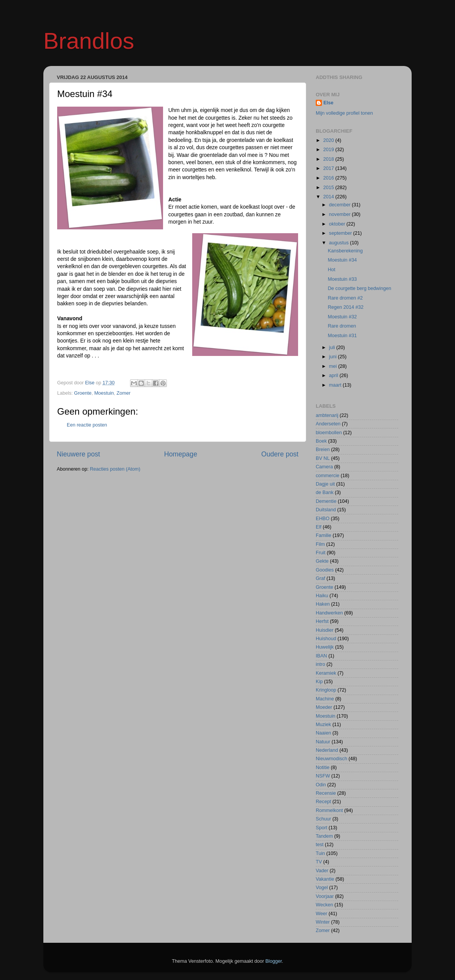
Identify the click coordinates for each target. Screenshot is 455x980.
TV (319, 862)
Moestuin (104, 393)
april (334, 376)
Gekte (322, 561)
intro (321, 664)
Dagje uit (325, 484)
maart (336, 385)
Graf (321, 578)
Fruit (321, 553)
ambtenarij (327, 415)
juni (334, 357)
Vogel (322, 888)
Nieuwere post (78, 454)
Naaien (323, 733)
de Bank (325, 492)
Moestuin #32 (342, 317)
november (341, 214)
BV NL (323, 458)
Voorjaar (325, 896)
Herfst (322, 621)
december (341, 205)
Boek (321, 441)
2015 (329, 188)
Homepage (181, 454)
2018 (329, 159)
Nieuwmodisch (331, 759)
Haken (323, 604)
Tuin (320, 853)
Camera (324, 467)
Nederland (327, 750)
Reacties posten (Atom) (115, 469)
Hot (331, 270)
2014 (329, 197)
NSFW (323, 776)
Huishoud (326, 639)
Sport (321, 828)
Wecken (324, 905)
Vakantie (325, 879)
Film (320, 544)
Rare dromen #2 (345, 298)
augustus (340, 243)
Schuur (323, 819)
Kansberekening (345, 251)
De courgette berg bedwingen (359, 288)
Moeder (324, 707)
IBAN (321, 656)
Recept (323, 802)
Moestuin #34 (342, 260)
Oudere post (280, 454)
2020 (329, 140)
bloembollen (329, 433)
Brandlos (89, 41)
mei (334, 366)
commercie (328, 476)
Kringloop (326, 690)
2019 (329, 150)
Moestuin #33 (342, 279)
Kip (319, 682)
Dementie (326, 501)
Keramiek (326, 673)
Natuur (323, 742)
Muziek (323, 725)
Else (328, 103)
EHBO (323, 519)
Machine (325, 699)
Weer (321, 914)
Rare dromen (342, 326)
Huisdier (325, 630)
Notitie (323, 768)
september (341, 233)
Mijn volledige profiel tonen (344, 113)
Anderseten (328, 424)
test (320, 845)
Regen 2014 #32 (345, 307)
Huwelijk (325, 647)
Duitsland (326, 510)
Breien (323, 450)
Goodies (325, 570)
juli (333, 348)
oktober (338, 224)
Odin (321, 785)
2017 (329, 168)
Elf (319, 527)
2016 (329, 178)
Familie (324, 535)
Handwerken (329, 613)
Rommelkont (329, 810)
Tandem (324, 836)
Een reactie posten (87, 425)
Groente (83, 393)
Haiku (322, 596)
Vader (322, 871)
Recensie (326, 793)
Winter (323, 922)
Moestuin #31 (342, 336)
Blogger (274, 961)
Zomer (124, 393)
